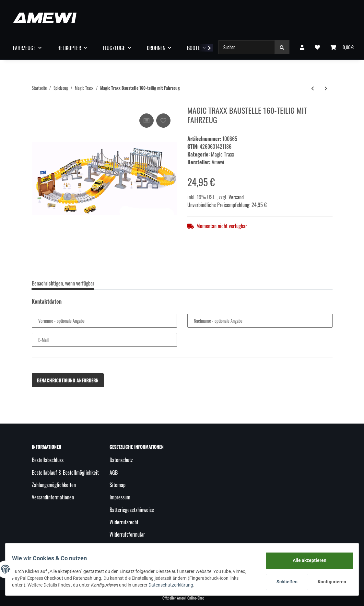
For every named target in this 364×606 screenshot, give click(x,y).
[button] (302, 47)
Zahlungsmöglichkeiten (54, 485)
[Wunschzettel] (317, 47)
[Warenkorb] (342, 47)
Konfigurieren (329, 582)
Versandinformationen (53, 497)
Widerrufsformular (127, 534)
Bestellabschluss (48, 460)
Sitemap (117, 485)
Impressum (120, 497)
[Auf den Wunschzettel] (163, 121)
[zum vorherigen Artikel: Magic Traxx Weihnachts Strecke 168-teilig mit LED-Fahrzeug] (313, 88)
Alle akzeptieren (306, 560)
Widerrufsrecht (124, 522)
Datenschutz (121, 460)
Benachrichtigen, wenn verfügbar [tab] (63, 283)
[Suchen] (247, 47)
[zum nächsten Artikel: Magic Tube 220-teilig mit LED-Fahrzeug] (326, 88)
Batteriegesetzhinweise (132, 510)
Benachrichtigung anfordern (68, 380)
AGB (114, 472)
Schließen (283, 582)
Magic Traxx (223, 154)
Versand (236, 197)
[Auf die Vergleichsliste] (147, 121)
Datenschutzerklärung (175, 585)
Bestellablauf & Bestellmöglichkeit (65, 472)
